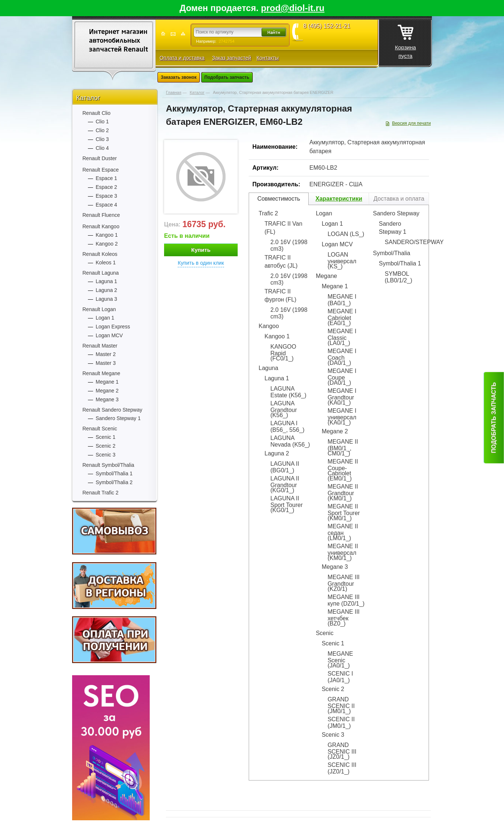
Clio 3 (102, 139)
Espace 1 (106, 178)
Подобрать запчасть (227, 77)
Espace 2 (106, 187)
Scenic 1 (106, 437)
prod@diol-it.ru (293, 8)
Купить (201, 250)
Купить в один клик (201, 263)
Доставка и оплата (399, 199)
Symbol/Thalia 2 (114, 482)
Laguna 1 (106, 281)
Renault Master (100, 346)
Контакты (267, 58)
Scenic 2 (106, 446)
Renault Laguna (101, 273)
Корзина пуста (405, 39)
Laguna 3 (106, 299)
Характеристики (339, 199)
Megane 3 (107, 399)
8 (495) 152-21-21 (327, 26)
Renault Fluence (101, 215)
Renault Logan (99, 309)
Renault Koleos (100, 254)
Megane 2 (107, 391)
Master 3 (106, 363)
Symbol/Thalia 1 (114, 473)
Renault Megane (101, 373)
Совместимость (279, 199)
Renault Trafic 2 (100, 493)
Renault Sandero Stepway (112, 410)
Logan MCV (109, 335)
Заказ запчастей (231, 58)
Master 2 (106, 354)
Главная (174, 92)
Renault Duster (100, 158)
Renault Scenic (100, 429)
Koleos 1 (106, 263)
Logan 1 (105, 318)
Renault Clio (96, 113)
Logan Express (113, 327)
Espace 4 (106, 205)
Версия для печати (411, 123)
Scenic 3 (106, 455)
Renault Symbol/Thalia (108, 465)
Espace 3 (106, 196)
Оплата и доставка (182, 58)
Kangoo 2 (107, 244)
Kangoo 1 (107, 235)
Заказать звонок (179, 77)
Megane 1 (107, 382)
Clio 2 (102, 130)
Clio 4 (102, 148)
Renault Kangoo (101, 226)
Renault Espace (101, 170)
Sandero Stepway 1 (118, 418)
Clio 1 (102, 121)
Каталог (88, 98)
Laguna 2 (106, 290)
